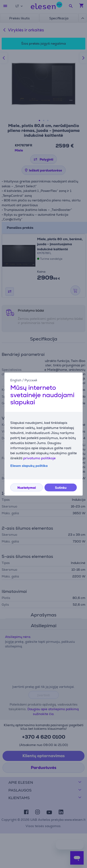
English (16, 380)
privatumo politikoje (39, 458)
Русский (31, 380)
